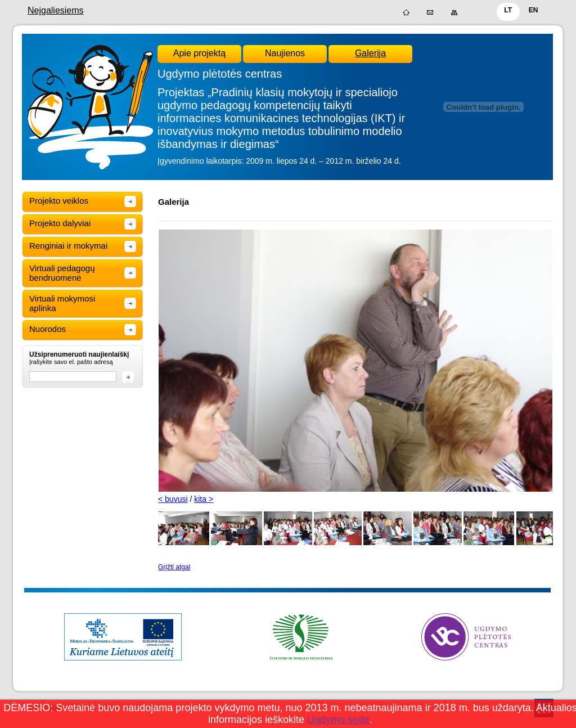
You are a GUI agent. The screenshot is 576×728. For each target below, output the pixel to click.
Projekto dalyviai (60, 223)
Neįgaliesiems (56, 10)
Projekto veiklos (59, 201)
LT (508, 10)
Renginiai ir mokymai (68, 246)
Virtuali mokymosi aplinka (62, 303)
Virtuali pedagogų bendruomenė (62, 273)
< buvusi (173, 499)
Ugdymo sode (338, 720)
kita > (204, 499)
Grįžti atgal (174, 567)
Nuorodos (48, 329)
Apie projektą (199, 53)
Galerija (370, 53)
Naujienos (285, 53)
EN (534, 10)
